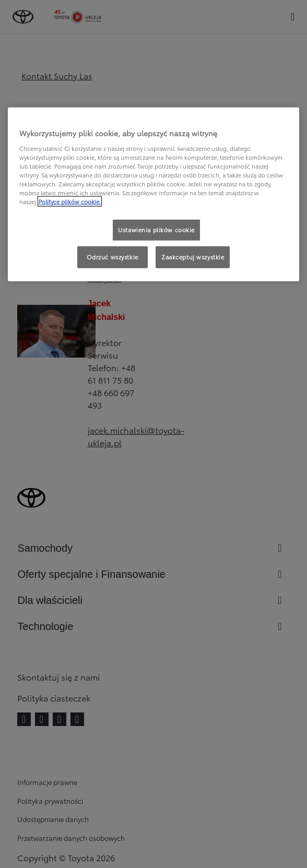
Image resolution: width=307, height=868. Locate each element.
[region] (154, 194)
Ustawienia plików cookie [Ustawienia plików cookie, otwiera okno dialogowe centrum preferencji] (156, 230)
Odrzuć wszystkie (113, 257)
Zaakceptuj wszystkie (193, 257)
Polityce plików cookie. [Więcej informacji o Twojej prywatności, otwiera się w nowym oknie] (70, 201)
